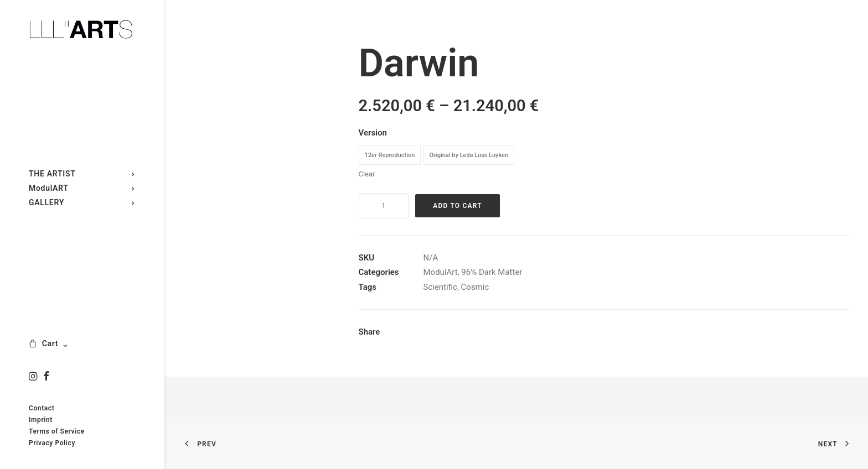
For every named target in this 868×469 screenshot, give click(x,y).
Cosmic (475, 287)
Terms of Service (57, 431)
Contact (42, 408)
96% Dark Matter (492, 272)
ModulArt (441, 272)
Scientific (440, 287)
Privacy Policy (52, 443)
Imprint (41, 420)
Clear (367, 174)
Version (373, 133)
